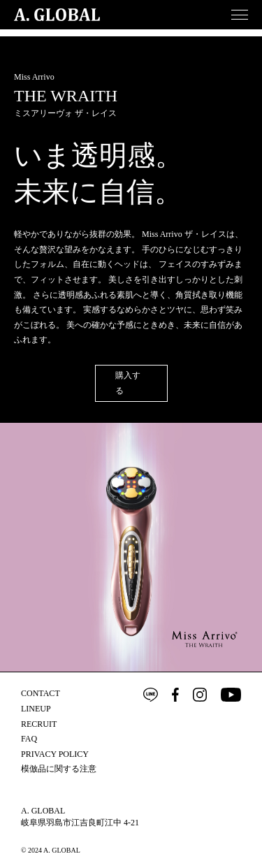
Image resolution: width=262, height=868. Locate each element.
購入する (128, 383)
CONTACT (41, 693)
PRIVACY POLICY (55, 754)
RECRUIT (39, 724)
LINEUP (36, 709)
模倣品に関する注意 (59, 769)
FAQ (29, 739)
